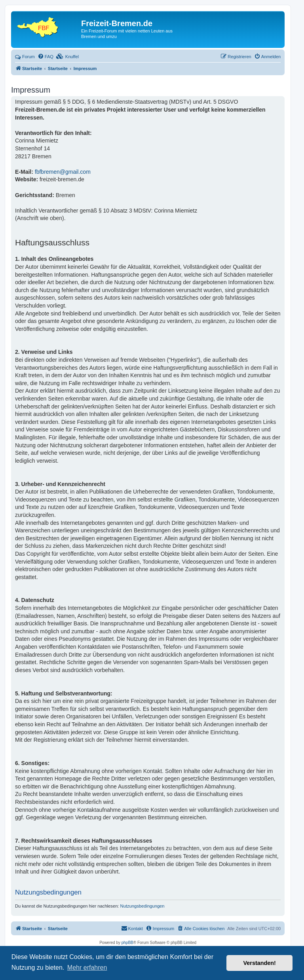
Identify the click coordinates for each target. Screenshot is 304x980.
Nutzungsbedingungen (142, 906)
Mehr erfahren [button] (87, 968)
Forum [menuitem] (25, 57)
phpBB (127, 943)
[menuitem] (46, 57)
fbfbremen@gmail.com (63, 172)
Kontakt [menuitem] (132, 928)
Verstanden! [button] (260, 963)
